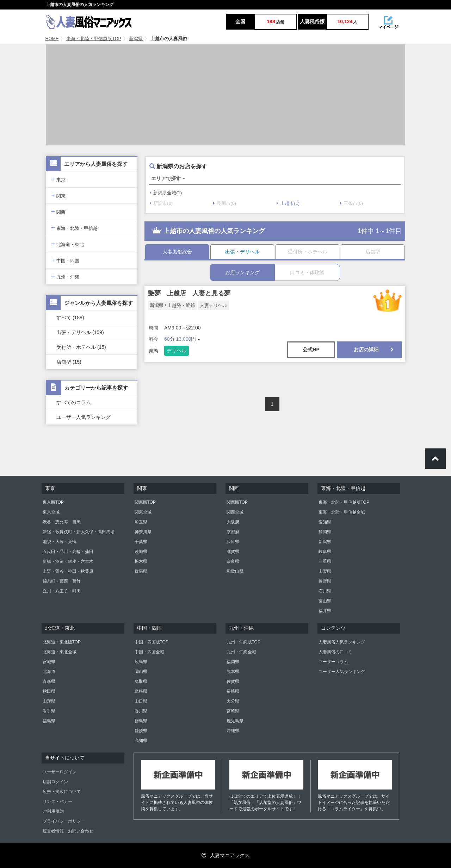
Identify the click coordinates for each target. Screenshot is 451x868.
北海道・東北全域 (60, 652)
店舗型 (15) (69, 362)
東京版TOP (53, 502)
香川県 (141, 711)
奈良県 (233, 561)
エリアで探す (168, 178)
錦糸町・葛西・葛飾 (62, 581)
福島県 (49, 721)
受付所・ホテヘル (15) (81, 347)
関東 (58, 195)
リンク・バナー (57, 801)
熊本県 (233, 672)
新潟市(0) (161, 203)
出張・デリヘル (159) (80, 332)
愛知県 (325, 522)
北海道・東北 (67, 244)
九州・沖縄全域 (241, 652)
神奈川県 (143, 532)
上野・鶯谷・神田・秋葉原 (68, 571)
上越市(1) (288, 203)
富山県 (325, 601)
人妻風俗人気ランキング (342, 642)
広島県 (141, 662)
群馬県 (141, 571)
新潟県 (136, 39)
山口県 (141, 701)
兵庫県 (233, 542)
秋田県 (49, 691)
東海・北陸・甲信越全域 (342, 512)
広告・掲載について (62, 792)
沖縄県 (233, 731)
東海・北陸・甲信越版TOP (94, 39)
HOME (52, 39)
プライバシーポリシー (64, 821)
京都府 (233, 532)
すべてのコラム (74, 402)
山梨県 (325, 571)
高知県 (141, 741)
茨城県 (141, 552)
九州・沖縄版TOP (243, 642)
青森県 (49, 681)
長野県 (325, 581)
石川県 (325, 591)
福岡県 (233, 662)
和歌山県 (235, 571)
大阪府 (233, 522)
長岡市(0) (225, 203)
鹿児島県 (235, 721)
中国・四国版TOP (152, 642)
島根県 (141, 691)
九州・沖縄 (65, 276)
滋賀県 (233, 552)
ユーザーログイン (60, 772)
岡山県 (141, 672)
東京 (58, 179)
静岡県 (325, 532)
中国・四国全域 (149, 652)
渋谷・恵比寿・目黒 (62, 522)
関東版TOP (145, 502)
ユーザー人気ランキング (84, 417)
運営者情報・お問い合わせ (68, 831)
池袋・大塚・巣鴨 (60, 542)
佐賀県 (233, 681)
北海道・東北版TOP (62, 642)
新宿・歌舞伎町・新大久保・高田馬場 (79, 532)
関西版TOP (237, 502)
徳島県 (141, 721)
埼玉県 (141, 522)
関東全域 (143, 512)
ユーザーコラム (333, 662)
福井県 (325, 611)
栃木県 (141, 561)
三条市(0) (351, 203)
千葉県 (141, 542)
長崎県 (233, 691)
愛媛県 (141, 731)
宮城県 (49, 662)
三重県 (325, 561)
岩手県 (49, 711)
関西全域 (235, 512)
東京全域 (51, 512)
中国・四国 (65, 260)
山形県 (49, 701)
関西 (58, 211)
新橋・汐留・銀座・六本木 (68, 561)
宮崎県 (233, 711)
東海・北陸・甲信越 (74, 228)
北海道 (49, 672)
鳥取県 (141, 681)
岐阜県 (325, 552)
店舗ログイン (55, 782)
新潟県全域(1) (166, 193)
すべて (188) (70, 317)
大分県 (233, 701)
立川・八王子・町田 (62, 591)
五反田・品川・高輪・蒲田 (68, 552)
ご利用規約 (53, 811)
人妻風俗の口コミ (335, 652)
